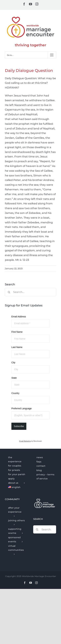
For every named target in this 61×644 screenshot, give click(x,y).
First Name (17, 332)
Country (15, 393)
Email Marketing (25, 441)
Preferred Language (22, 408)
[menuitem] (16, 487)
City (13, 363)
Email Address (19, 317)
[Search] (9, 292)
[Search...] (30, 292)
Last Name (17, 347)
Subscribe (19, 426)
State (14, 378)
